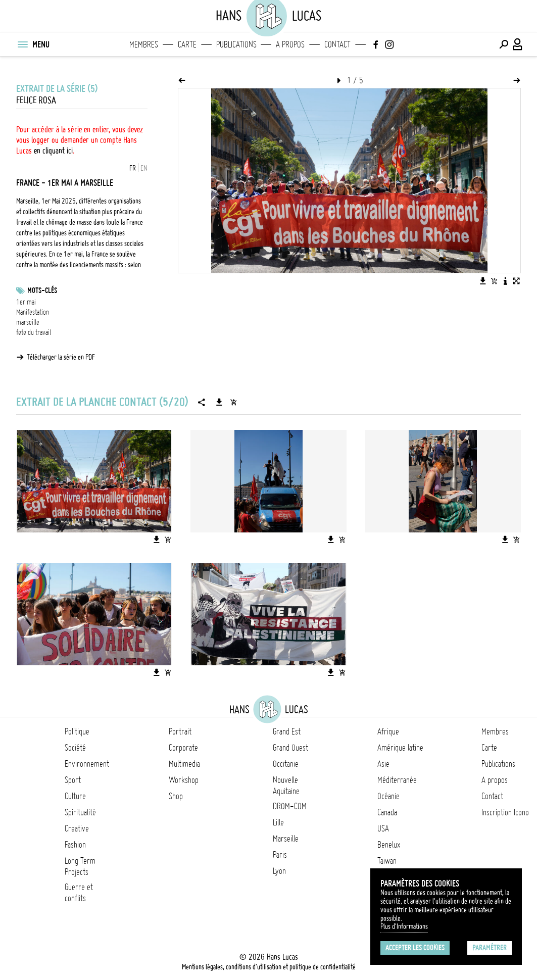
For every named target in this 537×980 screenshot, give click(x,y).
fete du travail (34, 332)
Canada (387, 812)
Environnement (87, 764)
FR (133, 168)
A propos (290, 44)
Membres (144, 44)
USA (383, 828)
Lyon (279, 871)
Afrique (388, 731)
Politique (77, 731)
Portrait (180, 731)
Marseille (286, 839)
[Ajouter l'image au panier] (494, 281)
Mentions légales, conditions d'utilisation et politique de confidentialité (269, 967)
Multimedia (184, 764)
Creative (77, 828)
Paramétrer (490, 948)
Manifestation (33, 312)
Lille (278, 822)
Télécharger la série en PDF (61, 357)
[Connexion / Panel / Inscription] (518, 44)
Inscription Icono (505, 812)
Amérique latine (400, 748)
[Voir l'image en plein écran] (516, 281)
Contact (337, 44)
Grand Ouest (290, 748)
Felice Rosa (36, 100)
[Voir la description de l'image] (505, 281)
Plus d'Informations (404, 926)
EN (144, 168)
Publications (236, 44)
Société (75, 748)
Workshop (184, 780)
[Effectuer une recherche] (504, 44)
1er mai (26, 302)
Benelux (389, 845)
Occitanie (286, 764)
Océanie (388, 796)
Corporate (183, 748)
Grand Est (287, 731)
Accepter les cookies (415, 948)
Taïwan (387, 861)
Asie (383, 764)
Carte (187, 44)
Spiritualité (80, 812)
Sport (73, 780)
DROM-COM (290, 806)
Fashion (75, 845)
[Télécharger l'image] (483, 281)
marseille (28, 322)
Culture (75, 796)
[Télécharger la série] (219, 402)
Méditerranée (397, 780)
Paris (280, 855)
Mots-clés (42, 290)
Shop (176, 796)
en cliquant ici (53, 151)
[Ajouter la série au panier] (233, 402)
